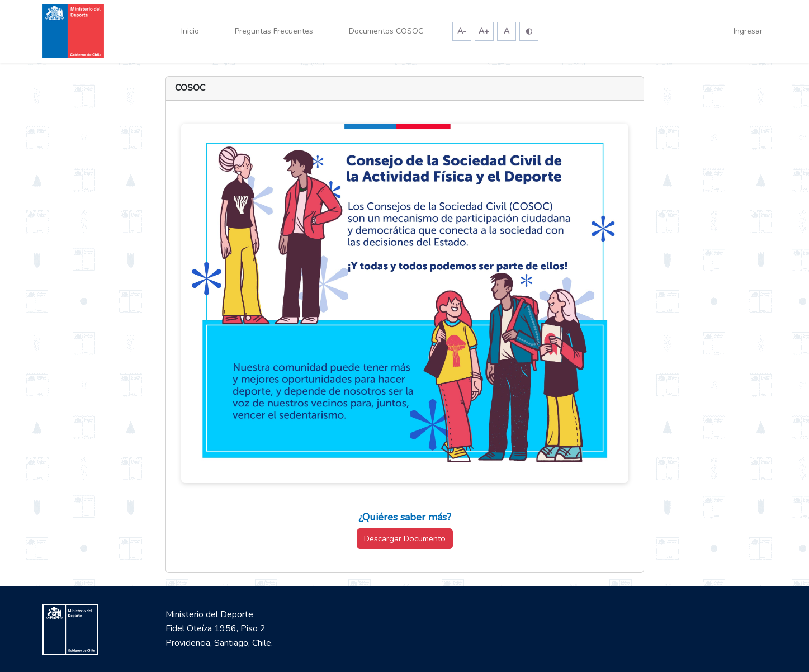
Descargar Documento (405, 538)
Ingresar (748, 31)
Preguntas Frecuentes (274, 31)
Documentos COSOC (386, 31)
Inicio (190, 31)
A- (462, 31)
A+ (484, 31)
